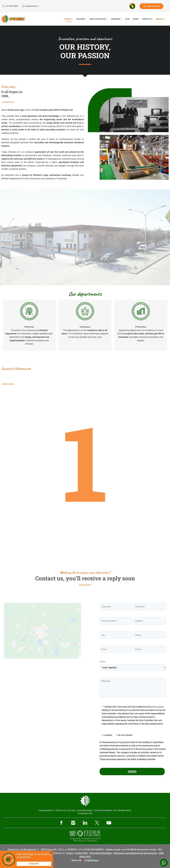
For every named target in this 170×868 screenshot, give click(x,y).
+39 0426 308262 (124, 810)
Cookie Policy (82, 853)
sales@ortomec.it (32, 6)
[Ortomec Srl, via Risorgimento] (42, 640)
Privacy (70, 853)
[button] (85, 237)
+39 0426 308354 (12, 6)
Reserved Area (153, 6)
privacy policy (157, 707)
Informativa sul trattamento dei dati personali (135, 853)
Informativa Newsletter (101, 853)
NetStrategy (93, 860)
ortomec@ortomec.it (85, 810)
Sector (103, 662)
